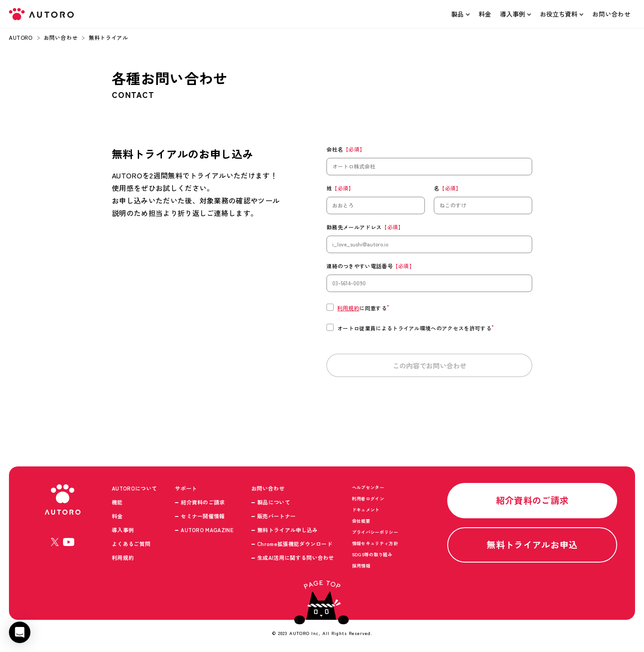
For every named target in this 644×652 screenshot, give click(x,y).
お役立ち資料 (559, 14)
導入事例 (513, 14)
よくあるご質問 (131, 547)
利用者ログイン (368, 502)
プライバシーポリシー (375, 536)
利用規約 (348, 308)
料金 (485, 14)
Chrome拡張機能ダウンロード (295, 547)
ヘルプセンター (368, 491)
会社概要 (361, 524)
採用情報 (361, 569)
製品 (458, 14)
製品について (274, 506)
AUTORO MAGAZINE (207, 533)
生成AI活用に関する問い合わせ (296, 561)
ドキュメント (366, 513)
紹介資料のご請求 (203, 506)
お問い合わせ (611, 14)
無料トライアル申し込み (288, 533)
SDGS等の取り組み (372, 558)
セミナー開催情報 (203, 519)
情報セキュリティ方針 (375, 547)
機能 (117, 506)
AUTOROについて (134, 492)
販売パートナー (276, 519)
